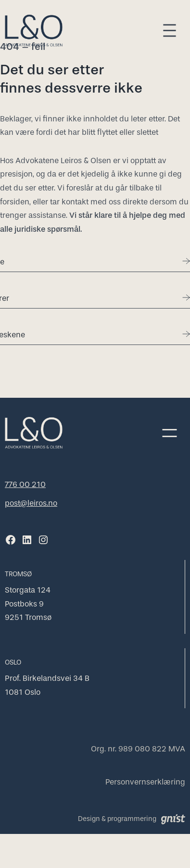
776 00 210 (25, 484)
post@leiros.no (31, 503)
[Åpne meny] (170, 30)
